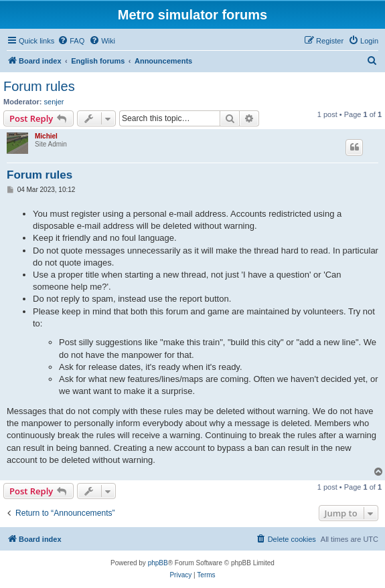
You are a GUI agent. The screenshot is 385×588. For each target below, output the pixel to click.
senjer (54, 102)
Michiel (46, 136)
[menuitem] (71, 41)
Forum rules (39, 86)
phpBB (158, 563)
